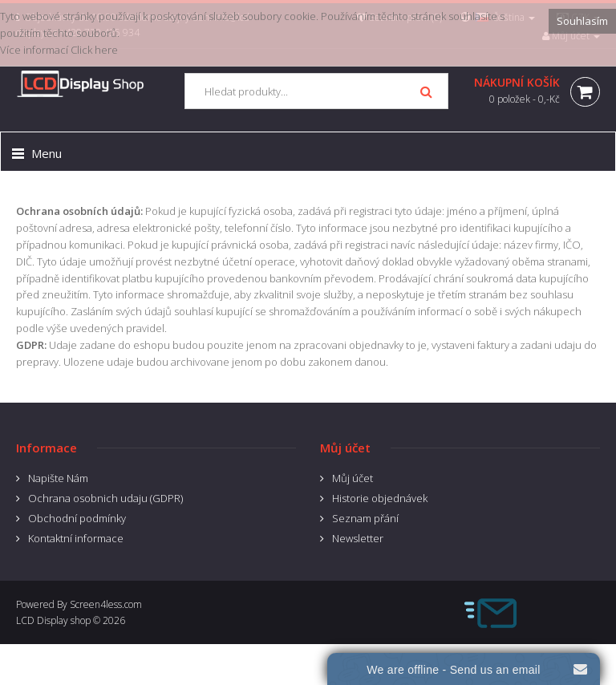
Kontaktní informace (76, 538)
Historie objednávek (380, 498)
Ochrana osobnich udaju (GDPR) (105, 498)
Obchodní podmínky (77, 518)
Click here (94, 50)
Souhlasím (582, 21)
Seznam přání (365, 518)
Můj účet (353, 478)
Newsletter (358, 538)
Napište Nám (58, 478)
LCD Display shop (53, 620)
